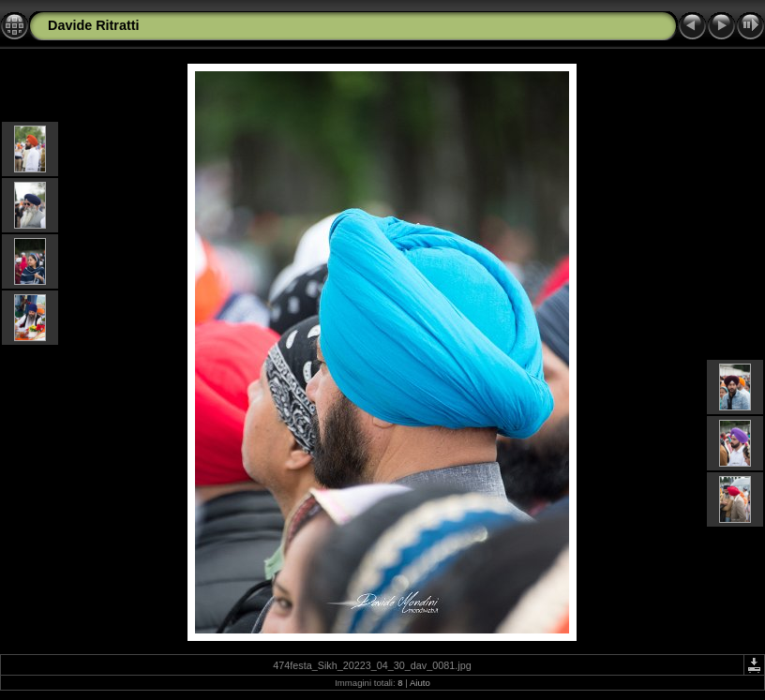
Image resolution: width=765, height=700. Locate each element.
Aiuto (420, 683)
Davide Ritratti (94, 25)
